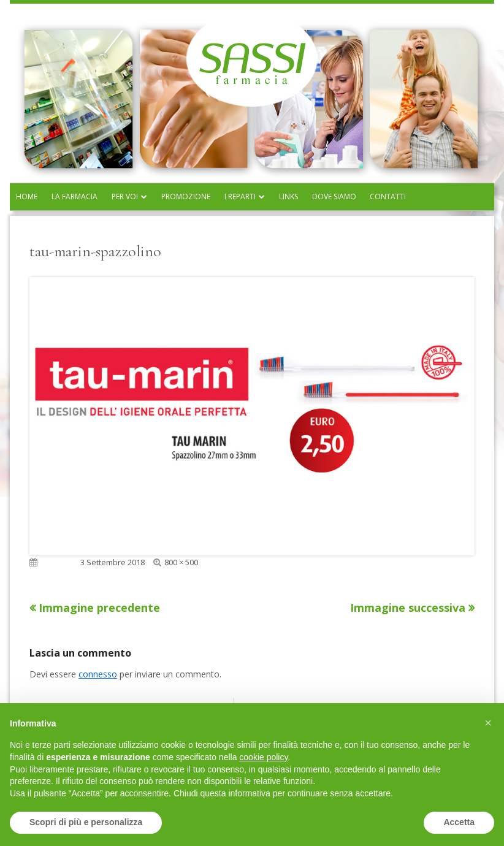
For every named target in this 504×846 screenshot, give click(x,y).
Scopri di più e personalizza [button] (86, 822)
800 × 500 (181, 562)
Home (27, 196)
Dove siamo (334, 196)
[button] (488, 723)
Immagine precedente (99, 608)
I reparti (240, 196)
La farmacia (74, 196)
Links (288, 196)
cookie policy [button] (263, 757)
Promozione (186, 196)
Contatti (388, 196)
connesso (98, 674)
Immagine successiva (408, 608)
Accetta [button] (459, 822)
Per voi (125, 196)
